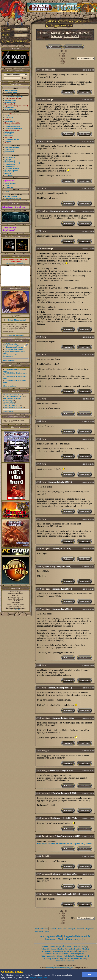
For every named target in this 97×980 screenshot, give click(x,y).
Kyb (44, 566)
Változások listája (11, 92)
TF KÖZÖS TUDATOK (13, 396)
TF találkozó (9, 175)
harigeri (45, 751)
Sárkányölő (45, 949)
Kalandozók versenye (12, 127)
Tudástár (8, 141)
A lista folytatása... (9, 361)
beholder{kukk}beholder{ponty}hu (60, 968)
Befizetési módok (11, 100)
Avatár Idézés (9, 402)
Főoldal (45, 946)
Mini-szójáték (9, 151)
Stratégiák (71, 36)
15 (64, 63)
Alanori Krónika (52, 954)
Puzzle (7, 153)
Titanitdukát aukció (12, 139)
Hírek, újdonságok (11, 90)
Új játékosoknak (10, 109)
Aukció (7, 116)
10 (61, 59)
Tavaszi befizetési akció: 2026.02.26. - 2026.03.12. (12, 405)
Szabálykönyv (9, 107)
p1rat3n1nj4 (47, 100)
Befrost (45, 211)
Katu (44, 188)
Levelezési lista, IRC (12, 166)
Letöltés (7, 192)
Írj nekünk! (16, 610)
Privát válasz (85, 92)
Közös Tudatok (10, 161)
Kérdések (53, 929)
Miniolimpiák (9, 172)
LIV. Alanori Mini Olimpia (14, 349)
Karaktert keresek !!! (12, 395)
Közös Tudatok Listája (13, 163)
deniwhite (46, 856)
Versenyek (81, 929)
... (63, 66)
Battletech (74, 954)
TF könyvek (9, 187)
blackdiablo (47, 141)
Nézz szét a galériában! (16, 335)
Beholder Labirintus (12, 147)
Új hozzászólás (54, 47)
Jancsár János (48, 836)
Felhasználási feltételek (13, 198)
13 (64, 61)
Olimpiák (8, 174)
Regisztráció (64, 959)
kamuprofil (47, 818)
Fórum (44, 33)
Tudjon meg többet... (39, 978)
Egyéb (47, 931)
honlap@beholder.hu (16, 593)
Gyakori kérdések (11, 196)
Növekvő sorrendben (74, 47)
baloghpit (46, 549)
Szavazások (9, 136)
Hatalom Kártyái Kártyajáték (69, 949)
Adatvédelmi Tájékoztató (9, 229)
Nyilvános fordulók (11, 170)
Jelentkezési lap (10, 102)
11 (64, 59)
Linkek (7, 185)
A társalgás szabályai (51, 936)
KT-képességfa (10, 165)
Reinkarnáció (9, 132)
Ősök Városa (67, 946)
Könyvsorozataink (48, 956)
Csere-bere (62, 929)
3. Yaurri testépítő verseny (14, 348)
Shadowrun (64, 954)
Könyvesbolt (82, 951)
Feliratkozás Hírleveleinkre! (15, 207)
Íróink (82, 954)
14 (61, 63)
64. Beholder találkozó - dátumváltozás (12, 356)
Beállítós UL (9, 117)
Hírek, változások (41, 929)
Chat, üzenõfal (10, 157)
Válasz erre (68, 92)
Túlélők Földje (55, 946)
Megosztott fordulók (12, 168)
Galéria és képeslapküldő (74, 956)
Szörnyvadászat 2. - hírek (13, 407)
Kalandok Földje (80, 946)
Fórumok (8, 159)
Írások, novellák (10, 184)
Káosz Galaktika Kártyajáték (65, 951)
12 (61, 61)
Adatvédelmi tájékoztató (65, 961)
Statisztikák (9, 134)
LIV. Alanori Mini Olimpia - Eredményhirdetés (13, 345)
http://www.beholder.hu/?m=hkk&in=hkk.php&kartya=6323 (65, 843)
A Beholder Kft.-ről (78, 959)
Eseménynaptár (10, 121)
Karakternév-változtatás (13, 128)
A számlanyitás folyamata (14, 97)
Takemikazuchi (49, 70)
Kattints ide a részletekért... (16, 263)
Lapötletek (90, 929)
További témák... (9, 411)
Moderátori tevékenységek (72, 939)
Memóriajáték (10, 149)
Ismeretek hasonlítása (12, 125)
